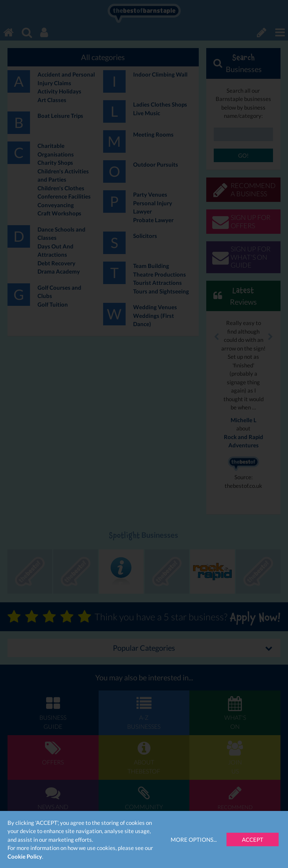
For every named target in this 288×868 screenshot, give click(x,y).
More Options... (194, 839)
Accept (253, 839)
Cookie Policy (25, 856)
